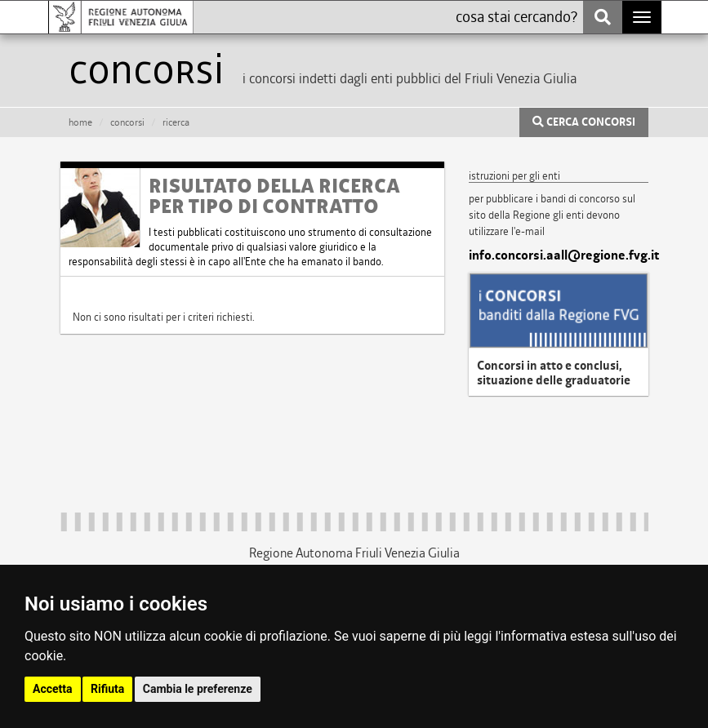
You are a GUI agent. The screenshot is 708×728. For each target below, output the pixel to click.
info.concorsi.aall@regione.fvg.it (559, 255)
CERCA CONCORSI (584, 122)
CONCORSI (127, 122)
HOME (80, 122)
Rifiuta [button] (107, 689)
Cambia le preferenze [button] (198, 689)
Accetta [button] (53, 689)
